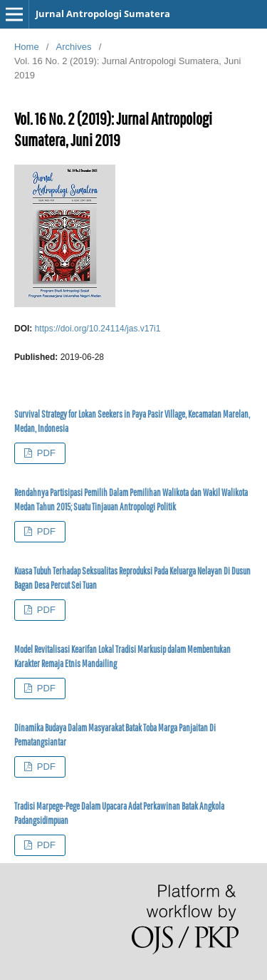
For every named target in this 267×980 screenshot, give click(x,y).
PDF (45, 453)
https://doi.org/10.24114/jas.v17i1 (98, 329)
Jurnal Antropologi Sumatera (103, 14)
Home (27, 47)
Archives (74, 47)
